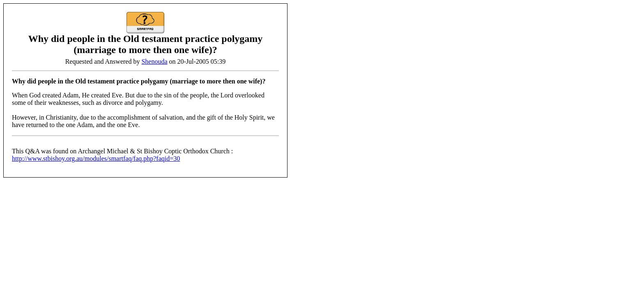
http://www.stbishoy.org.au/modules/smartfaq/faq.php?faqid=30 (96, 158)
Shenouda (154, 61)
